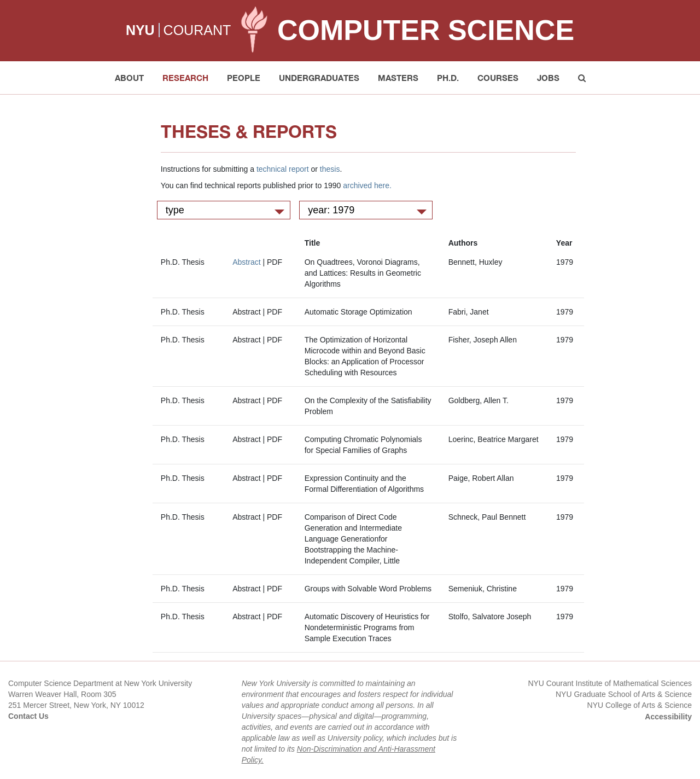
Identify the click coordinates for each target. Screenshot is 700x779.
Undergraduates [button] (319, 78)
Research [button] (185, 78)
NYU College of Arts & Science (640, 705)
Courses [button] (498, 78)
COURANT (197, 30)
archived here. (367, 185)
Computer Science (426, 30)
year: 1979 (367, 210)
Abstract (246, 262)
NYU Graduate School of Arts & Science (624, 694)
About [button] (129, 78)
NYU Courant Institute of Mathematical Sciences (610, 683)
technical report (283, 169)
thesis (330, 169)
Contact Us (28, 716)
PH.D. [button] (448, 78)
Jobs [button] (548, 78)
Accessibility (668, 717)
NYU (140, 30)
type (225, 210)
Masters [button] (398, 78)
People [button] (244, 78)
